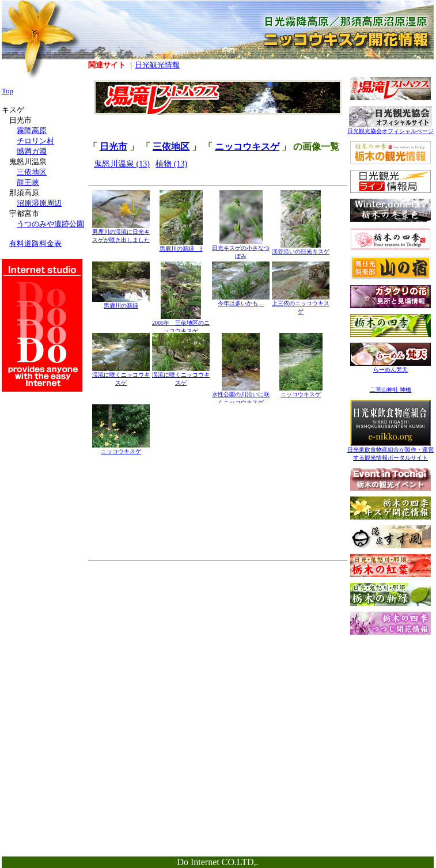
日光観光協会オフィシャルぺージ (390, 128)
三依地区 (171, 147)
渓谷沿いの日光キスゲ (301, 249)
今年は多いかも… (241, 300)
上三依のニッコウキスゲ (301, 304)
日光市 (113, 147)
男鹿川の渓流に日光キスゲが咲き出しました (121, 233)
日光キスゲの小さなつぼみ (241, 249)
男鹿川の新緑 (121, 303)
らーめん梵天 (390, 367)
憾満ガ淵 (32, 151)
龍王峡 (28, 182)
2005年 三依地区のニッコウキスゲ (181, 324)
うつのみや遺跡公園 (50, 224)
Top (7, 91)
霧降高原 (32, 130)
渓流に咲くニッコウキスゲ (121, 376)
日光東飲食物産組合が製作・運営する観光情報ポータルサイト (390, 451)
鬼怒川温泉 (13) (122, 164)
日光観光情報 (157, 65)
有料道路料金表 (35, 243)
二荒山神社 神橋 (391, 390)
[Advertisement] (390, 712)
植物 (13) (171, 164)
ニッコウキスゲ (247, 147)
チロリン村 (35, 141)
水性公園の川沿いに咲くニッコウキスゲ (241, 395)
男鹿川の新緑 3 (181, 246)
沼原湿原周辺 (39, 203)
